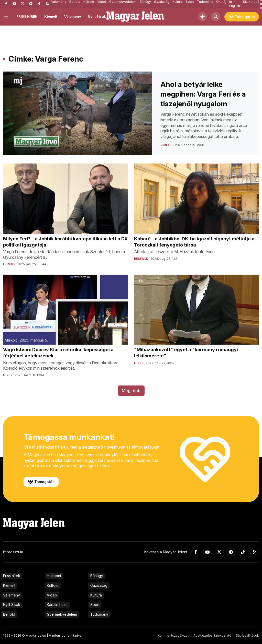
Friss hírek (12, 576)
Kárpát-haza (57, 605)
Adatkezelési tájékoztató (212, 635)
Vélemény (73, 16)
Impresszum (13, 552)
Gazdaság (99, 585)
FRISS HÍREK (27, 16)
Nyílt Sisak (97, 16)
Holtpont (54, 576)
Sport (95, 605)
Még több (131, 391)
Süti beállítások (247, 635)
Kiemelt (51, 16)
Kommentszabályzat (173, 635)
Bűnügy (97, 576)
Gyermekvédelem (62, 614)
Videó (52, 595)
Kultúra (96, 595)
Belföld (9, 614)
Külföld (53, 585)
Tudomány (99, 614)
